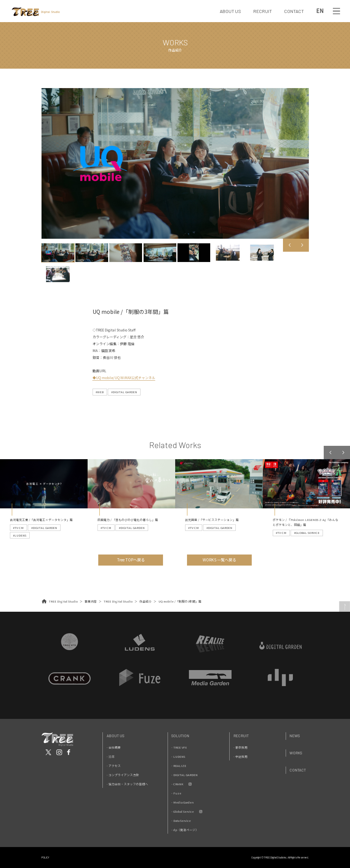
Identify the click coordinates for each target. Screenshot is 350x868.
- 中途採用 (241, 756)
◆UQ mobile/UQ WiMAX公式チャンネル (124, 378)
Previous (289, 245)
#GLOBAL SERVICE (307, 533)
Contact (298, 770)
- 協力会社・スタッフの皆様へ (127, 784)
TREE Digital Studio (63, 601)
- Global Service (183, 811)
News (295, 736)
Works (296, 753)
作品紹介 (145, 601)
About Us (115, 736)
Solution (180, 736)
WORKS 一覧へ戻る (219, 560)
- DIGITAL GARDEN (185, 775)
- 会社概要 (114, 747)
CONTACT (294, 11)
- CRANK (177, 784)
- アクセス (114, 766)
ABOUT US (230, 11)
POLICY (46, 857)
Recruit (241, 736)
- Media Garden (183, 802)
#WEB (100, 392)
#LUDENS (20, 535)
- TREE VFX (179, 747)
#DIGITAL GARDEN (124, 392)
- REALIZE (179, 766)
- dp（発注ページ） (185, 830)
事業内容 (91, 601)
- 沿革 (111, 756)
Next (302, 245)
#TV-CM (18, 528)
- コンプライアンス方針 (123, 775)
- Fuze (176, 793)
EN (320, 11)
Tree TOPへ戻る (131, 560)
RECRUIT (263, 11)
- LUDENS (178, 756)
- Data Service (181, 821)
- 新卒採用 (241, 747)
